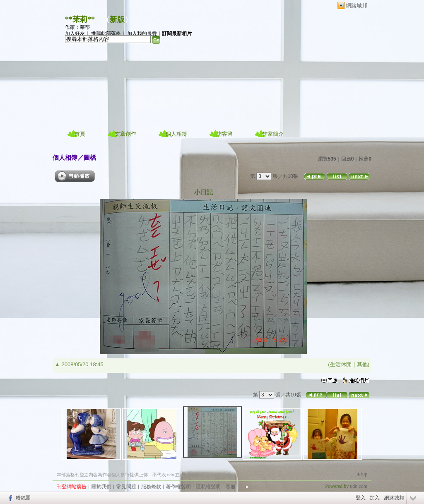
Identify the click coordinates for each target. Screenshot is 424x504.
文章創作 (125, 134)
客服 (231, 487)
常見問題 (126, 487)
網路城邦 (357, 6)
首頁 (80, 134)
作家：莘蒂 (77, 27)
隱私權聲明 (208, 487)
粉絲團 (23, 498)
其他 (362, 364)
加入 (375, 498)
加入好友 (75, 34)
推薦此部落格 (106, 34)
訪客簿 (225, 134)
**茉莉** (80, 19)
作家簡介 (273, 134)
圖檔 (90, 157)
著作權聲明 (178, 487)
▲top (362, 474)
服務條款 (151, 487)
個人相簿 (176, 134)
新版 (117, 19)
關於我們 (101, 487)
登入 (361, 498)
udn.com (359, 486)
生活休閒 (341, 364)
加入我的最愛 (142, 34)
